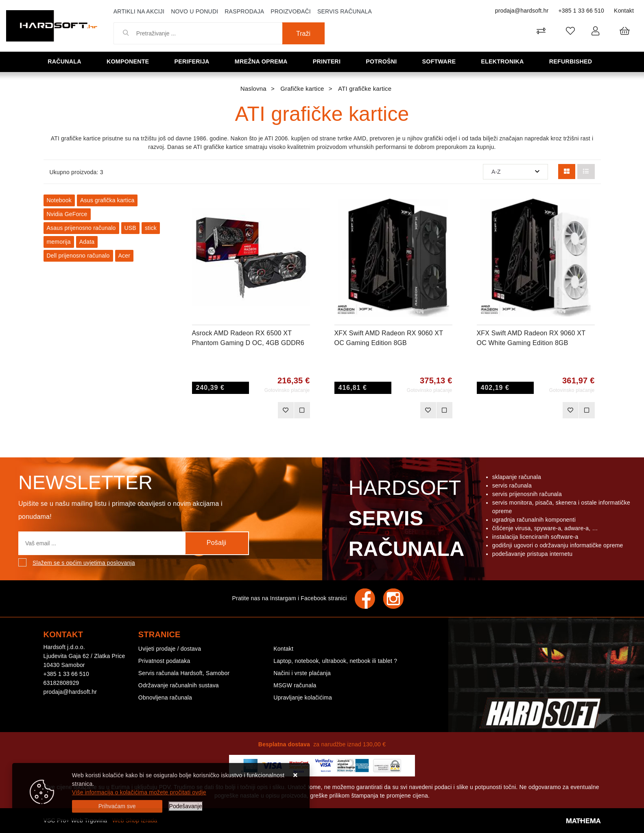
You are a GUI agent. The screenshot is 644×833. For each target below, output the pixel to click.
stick (151, 228)
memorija (59, 242)
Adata (87, 242)
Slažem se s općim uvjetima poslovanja (84, 563)
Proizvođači (291, 11)
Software (441, 61)
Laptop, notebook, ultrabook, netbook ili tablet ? (335, 661)
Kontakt (624, 11)
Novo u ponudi (194, 11)
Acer (124, 256)
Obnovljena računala (165, 697)
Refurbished (573, 61)
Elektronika (504, 61)
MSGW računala (295, 685)
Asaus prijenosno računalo (81, 228)
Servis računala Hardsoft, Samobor (184, 673)
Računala (67, 61)
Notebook (59, 200)
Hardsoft (405, 520)
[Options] (186, 806)
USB (130, 228)
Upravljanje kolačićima (303, 697)
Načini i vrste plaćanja (302, 673)
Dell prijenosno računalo (78, 256)
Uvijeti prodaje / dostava (170, 649)
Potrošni (383, 61)
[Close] (117, 806)
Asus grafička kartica (107, 200)
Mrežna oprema (263, 61)
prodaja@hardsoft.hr (522, 11)
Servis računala (345, 11)
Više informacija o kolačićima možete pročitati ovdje (139, 792)
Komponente (130, 61)
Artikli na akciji (139, 11)
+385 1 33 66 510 (581, 11)
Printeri (329, 61)
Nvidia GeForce (67, 214)
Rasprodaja (244, 11)
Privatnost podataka (164, 661)
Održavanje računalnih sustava (179, 685)
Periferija (194, 61)
